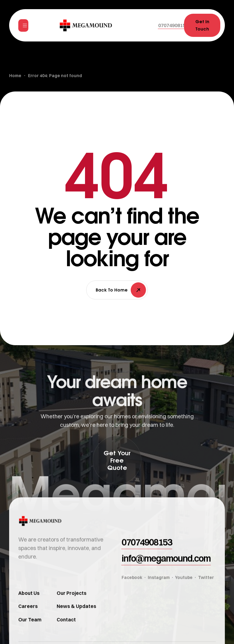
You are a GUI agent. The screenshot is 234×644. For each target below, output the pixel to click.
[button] (173, 25)
